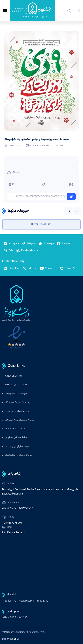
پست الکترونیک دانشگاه (18, 402)
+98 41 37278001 (12, 523)
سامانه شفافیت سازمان (16, 438)
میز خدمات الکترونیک (16, 394)
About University (14, 376)
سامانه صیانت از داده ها (16, 429)
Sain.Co (16, 639)
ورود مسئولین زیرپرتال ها (17, 447)
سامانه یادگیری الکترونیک (19, 455)
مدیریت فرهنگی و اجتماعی (33, 17)
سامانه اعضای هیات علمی (17, 411)
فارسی (75, 10)
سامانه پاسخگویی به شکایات (20, 420)
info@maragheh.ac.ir (14, 533)
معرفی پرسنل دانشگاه (16, 385)
